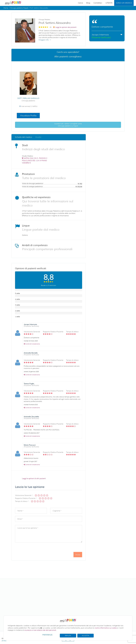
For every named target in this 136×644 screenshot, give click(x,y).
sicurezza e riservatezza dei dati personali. (40, 630)
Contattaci (98, 3)
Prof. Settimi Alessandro (39, 8)
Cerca (80, 3)
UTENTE (109, 3)
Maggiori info (45, 40)
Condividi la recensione (32, 344)
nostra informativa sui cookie (106, 628)
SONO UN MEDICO (124, 3)
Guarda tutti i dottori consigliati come (68, 125)
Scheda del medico (23, 137)
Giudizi (38, 137)
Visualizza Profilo (28, 116)
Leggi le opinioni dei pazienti (66, 27)
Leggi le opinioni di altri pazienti (34, 478)
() (35, 160)
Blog (88, 3)
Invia (78, 559)
